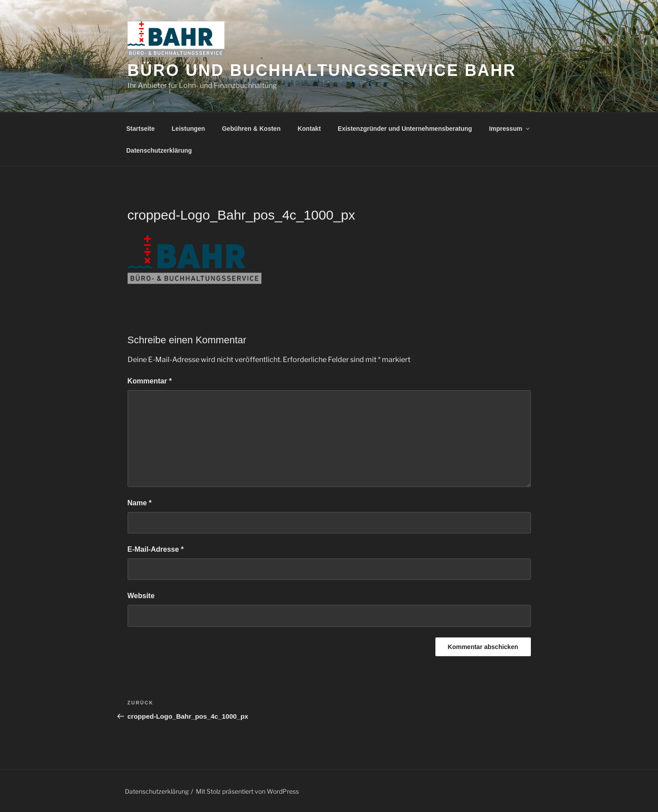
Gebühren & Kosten (251, 129)
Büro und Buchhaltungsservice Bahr (322, 70)
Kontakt (309, 129)
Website (141, 596)
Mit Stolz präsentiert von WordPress (247, 791)
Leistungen (188, 129)
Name (140, 503)
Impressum (510, 129)
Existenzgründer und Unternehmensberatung (405, 129)
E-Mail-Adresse (156, 549)
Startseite (141, 129)
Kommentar (150, 381)
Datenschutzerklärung (159, 150)
